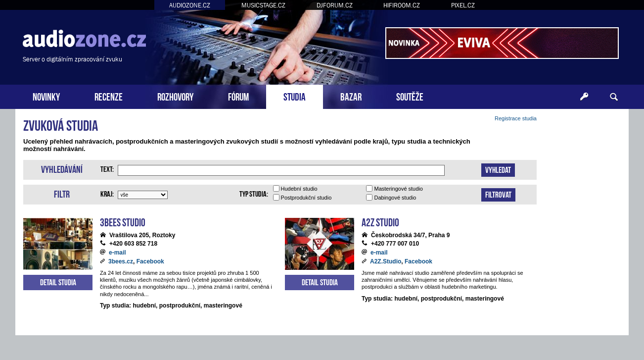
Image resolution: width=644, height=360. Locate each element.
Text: (107, 168)
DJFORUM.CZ (335, 5)
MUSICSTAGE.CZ (263, 5)
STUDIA (295, 96)
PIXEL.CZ (463, 5)
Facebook (150, 261)
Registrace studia (516, 118)
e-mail (117, 253)
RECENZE (109, 96)
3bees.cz (121, 261)
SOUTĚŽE (410, 96)
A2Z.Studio (386, 261)
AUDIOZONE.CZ (190, 5)
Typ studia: (254, 193)
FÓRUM (238, 96)
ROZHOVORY (175, 96)
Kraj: (107, 193)
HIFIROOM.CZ (402, 5)
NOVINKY (46, 96)
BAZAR (351, 96)
